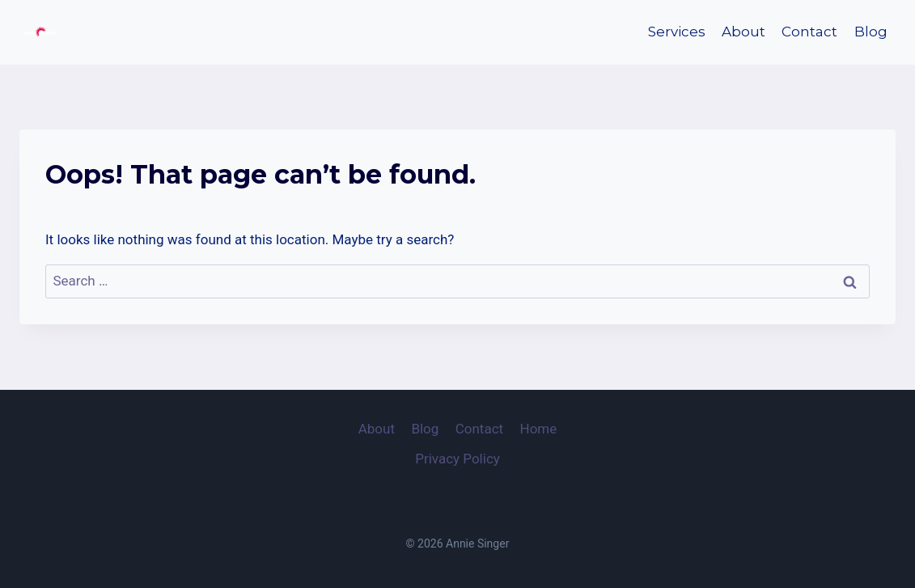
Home (539, 429)
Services (677, 32)
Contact (809, 32)
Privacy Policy (457, 459)
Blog (871, 32)
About (743, 32)
